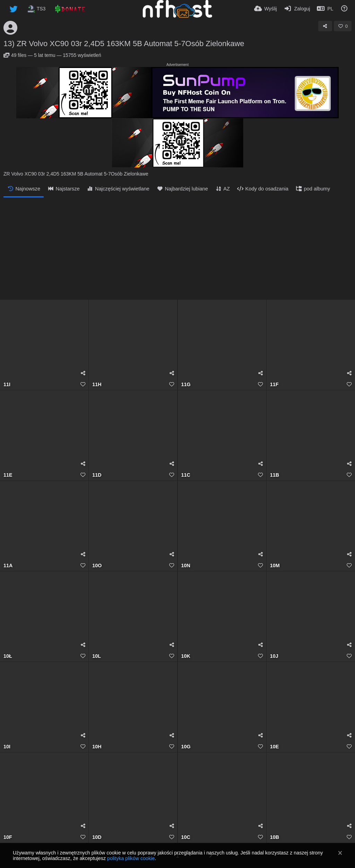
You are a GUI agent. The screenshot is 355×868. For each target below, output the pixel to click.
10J (274, 656)
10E (274, 747)
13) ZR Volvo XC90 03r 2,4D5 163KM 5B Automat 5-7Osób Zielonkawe (124, 44)
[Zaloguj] (297, 9)
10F (8, 837)
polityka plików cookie (131, 858)
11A (8, 566)
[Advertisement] (177, 249)
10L (97, 656)
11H (97, 385)
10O (97, 566)
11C (186, 475)
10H (97, 747)
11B (275, 475)
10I (7, 747)
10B (275, 837)
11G (186, 385)
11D (97, 475)
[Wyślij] (266, 9)
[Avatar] (10, 28)
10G (186, 747)
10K (186, 656)
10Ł (8, 656)
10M (275, 566)
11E (8, 475)
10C (186, 837)
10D (97, 837)
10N (186, 566)
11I (7, 385)
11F (274, 385)
